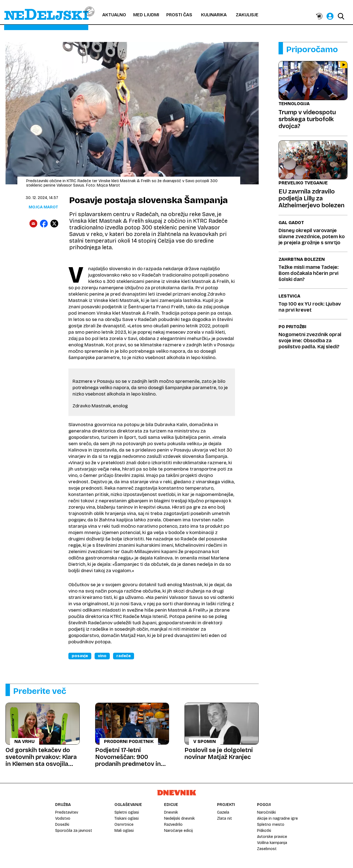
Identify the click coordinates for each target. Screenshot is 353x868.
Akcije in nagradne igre (277, 818)
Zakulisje (247, 15)
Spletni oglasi (127, 812)
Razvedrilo (173, 825)
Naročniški (266, 812)
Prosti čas (179, 15)
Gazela (223, 812)
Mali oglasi (124, 831)
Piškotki (264, 831)
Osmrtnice (124, 825)
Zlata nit (224, 818)
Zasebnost (267, 849)
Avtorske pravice (272, 837)
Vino (102, 656)
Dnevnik (171, 812)
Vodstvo (63, 818)
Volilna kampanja (272, 843)
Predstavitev (67, 812)
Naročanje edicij (178, 831)
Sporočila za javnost (74, 831)
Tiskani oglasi (127, 818)
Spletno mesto (271, 825)
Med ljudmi (146, 15)
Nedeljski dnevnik (179, 818)
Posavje (80, 656)
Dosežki (62, 825)
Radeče (124, 656)
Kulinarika (214, 15)
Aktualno (114, 15)
